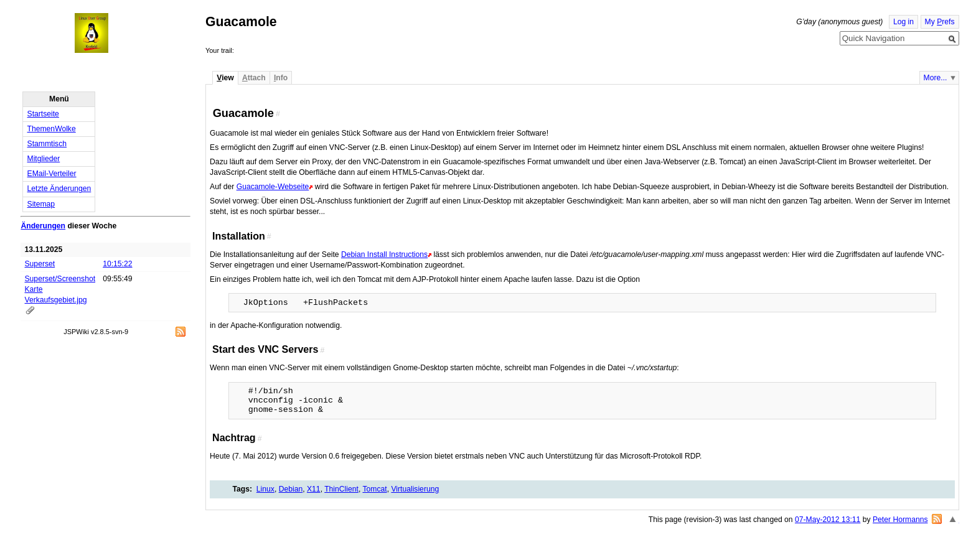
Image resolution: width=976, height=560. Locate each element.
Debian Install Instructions (384, 254)
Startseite (43, 114)
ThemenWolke (52, 129)
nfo (281, 78)
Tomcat (374, 489)
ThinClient (341, 489)
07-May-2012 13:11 (828, 520)
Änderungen (43, 226)
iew (225, 78)
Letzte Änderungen (59, 189)
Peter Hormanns (900, 520)
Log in (903, 22)
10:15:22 (117, 264)
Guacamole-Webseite (273, 187)
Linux (265, 489)
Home (103, 33)
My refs (940, 22)
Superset (40, 264)
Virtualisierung (415, 489)
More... (936, 78)
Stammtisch (47, 144)
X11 (314, 489)
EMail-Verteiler (52, 174)
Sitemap (41, 204)
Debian (291, 489)
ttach (254, 78)
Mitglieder (44, 159)
